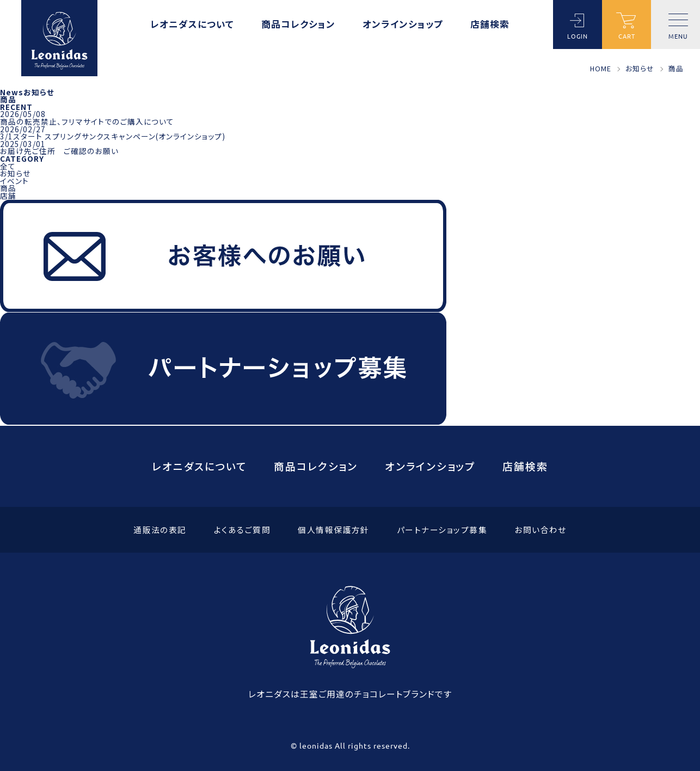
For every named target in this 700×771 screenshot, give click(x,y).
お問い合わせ (541, 530)
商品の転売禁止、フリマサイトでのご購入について (87, 121)
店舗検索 (490, 25)
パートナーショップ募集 (442, 530)
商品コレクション (298, 25)
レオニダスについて (192, 25)
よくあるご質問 (242, 530)
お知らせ (15, 173)
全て (8, 166)
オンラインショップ (403, 25)
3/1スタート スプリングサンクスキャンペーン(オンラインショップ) (113, 136)
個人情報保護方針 (334, 530)
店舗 (8, 195)
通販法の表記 (160, 530)
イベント (14, 181)
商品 (8, 188)
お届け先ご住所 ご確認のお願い (59, 151)
